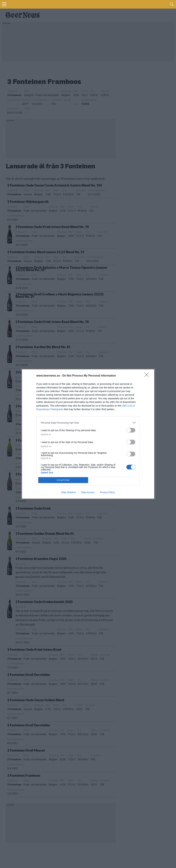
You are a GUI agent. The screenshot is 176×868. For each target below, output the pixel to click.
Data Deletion (69, 492)
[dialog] (88, 434)
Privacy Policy (107, 492)
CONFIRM (63, 480)
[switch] (131, 430)
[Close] (148, 376)
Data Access (88, 492)
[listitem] (88, 423)
